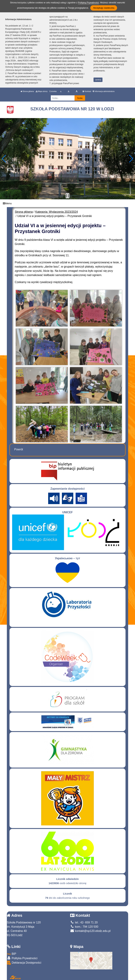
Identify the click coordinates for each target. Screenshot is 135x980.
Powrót (19, 449)
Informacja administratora (104, 91)
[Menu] (67, 203)
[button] (4, 159)
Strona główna (27, 91)
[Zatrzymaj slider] (67, 196)
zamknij (98, 80)
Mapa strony (42, 91)
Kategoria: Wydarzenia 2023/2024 (57, 212)
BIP (12, 954)
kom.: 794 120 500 (84, 927)
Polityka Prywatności (22, 958)
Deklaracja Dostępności (24, 963)
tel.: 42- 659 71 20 (84, 922)
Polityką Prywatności (89, 3)
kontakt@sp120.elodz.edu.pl (90, 931)
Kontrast (87, 91)
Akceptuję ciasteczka (104, 8)
